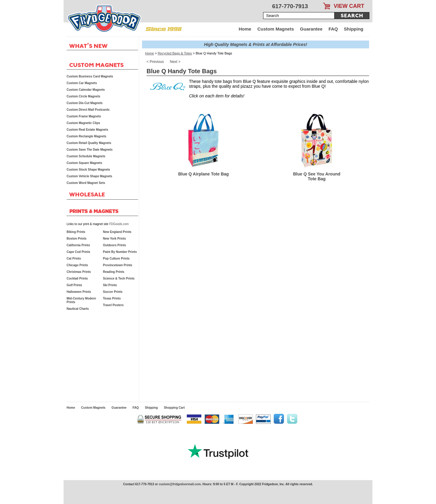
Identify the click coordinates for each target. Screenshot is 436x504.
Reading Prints (114, 272)
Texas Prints (112, 298)
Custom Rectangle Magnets (86, 136)
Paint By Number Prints (120, 252)
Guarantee (311, 29)
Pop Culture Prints (116, 259)
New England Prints (117, 232)
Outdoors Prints (114, 245)
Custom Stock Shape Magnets (88, 170)
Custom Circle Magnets (83, 96)
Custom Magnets (276, 29)
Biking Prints (76, 232)
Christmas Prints (79, 272)
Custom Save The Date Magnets (90, 150)
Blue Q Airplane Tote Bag (203, 174)
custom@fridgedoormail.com (180, 484)
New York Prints (114, 239)
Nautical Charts (78, 309)
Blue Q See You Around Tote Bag (317, 176)
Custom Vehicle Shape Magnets (89, 176)
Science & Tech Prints (119, 278)
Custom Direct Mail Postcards (88, 110)
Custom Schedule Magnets (86, 156)
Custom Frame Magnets (84, 116)
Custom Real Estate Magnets (87, 130)
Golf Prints (74, 285)
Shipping (354, 29)
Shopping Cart (174, 408)
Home (245, 29)
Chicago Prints (77, 265)
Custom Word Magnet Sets (86, 183)
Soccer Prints (113, 292)
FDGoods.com (119, 224)
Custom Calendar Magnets (86, 90)
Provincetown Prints (118, 265)
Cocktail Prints (77, 278)
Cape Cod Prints (78, 252)
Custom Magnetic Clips (83, 123)
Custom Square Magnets (84, 163)
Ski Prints (110, 285)
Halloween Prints (79, 292)
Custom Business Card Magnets (90, 76)
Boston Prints (77, 239)
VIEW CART (349, 6)
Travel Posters (113, 305)
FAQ (333, 29)
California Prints (78, 245)
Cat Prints (74, 259)
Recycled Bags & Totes (175, 53)
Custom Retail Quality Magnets (89, 143)
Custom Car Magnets (82, 83)
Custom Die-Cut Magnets (85, 103)
